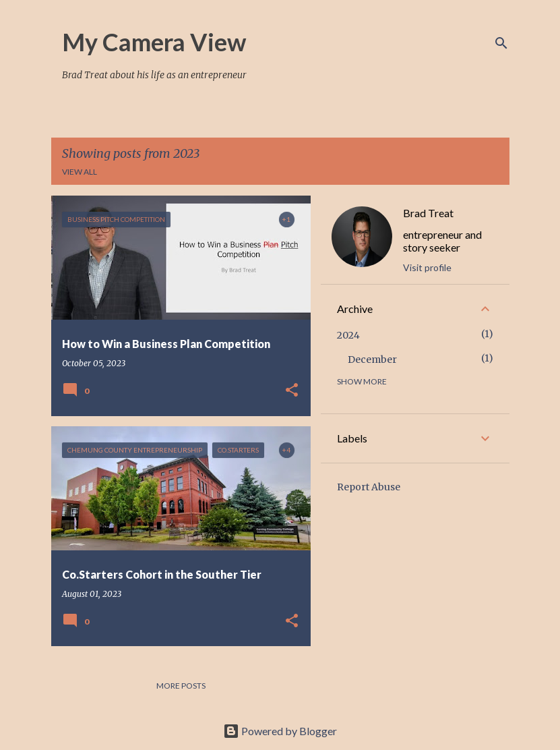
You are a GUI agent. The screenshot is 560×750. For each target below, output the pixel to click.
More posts (181, 686)
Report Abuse (369, 487)
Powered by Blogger (280, 731)
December (372, 359)
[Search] (501, 43)
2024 (348, 335)
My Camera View (154, 42)
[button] (292, 391)
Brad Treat (428, 213)
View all (80, 172)
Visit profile (427, 267)
